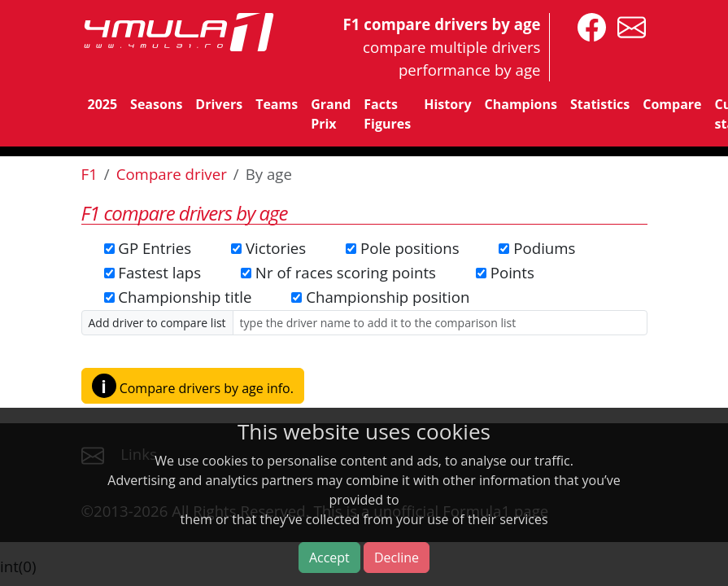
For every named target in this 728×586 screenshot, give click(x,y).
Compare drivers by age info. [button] (193, 386)
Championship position (388, 297)
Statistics (600, 104)
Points (512, 272)
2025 (103, 104)
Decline (397, 558)
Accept (329, 558)
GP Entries (155, 248)
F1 (89, 174)
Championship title (185, 297)
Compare (672, 104)
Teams (277, 104)
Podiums (544, 248)
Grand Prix (331, 114)
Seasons (156, 104)
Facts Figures (387, 114)
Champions (521, 104)
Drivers (219, 104)
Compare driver (172, 174)
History (447, 104)
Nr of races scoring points (346, 272)
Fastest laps (159, 272)
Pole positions (410, 248)
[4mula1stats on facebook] (588, 26)
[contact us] (628, 26)
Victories (276, 248)
